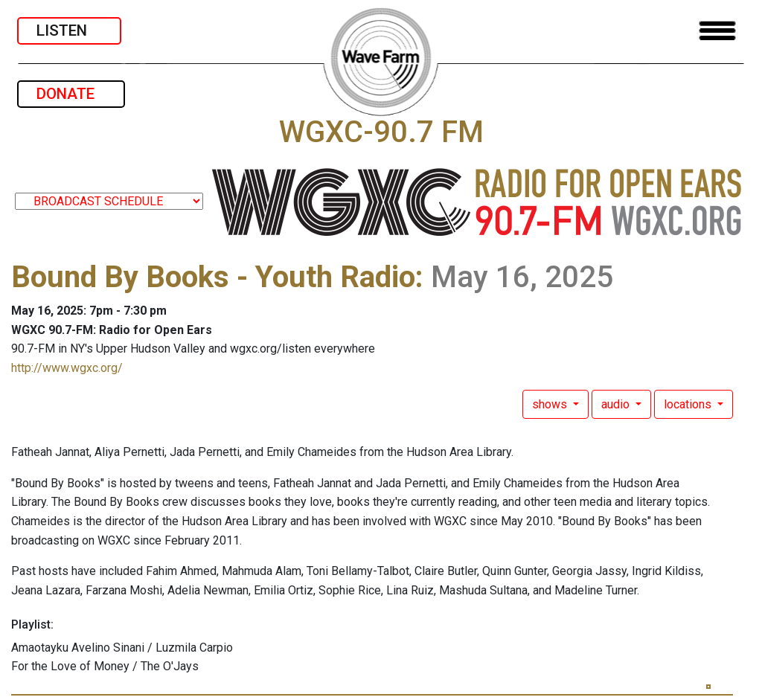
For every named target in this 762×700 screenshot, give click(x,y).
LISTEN (69, 30)
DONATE (71, 94)
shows (551, 404)
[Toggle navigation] (717, 31)
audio (617, 404)
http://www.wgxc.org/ (67, 368)
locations (689, 404)
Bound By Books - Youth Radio (213, 277)
